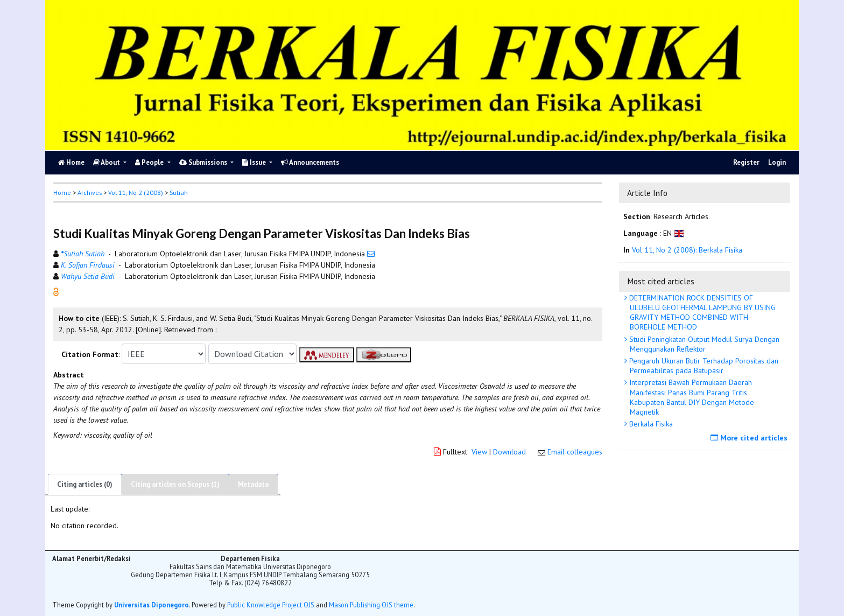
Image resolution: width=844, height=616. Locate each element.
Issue (255, 162)
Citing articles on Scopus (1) (175, 484)
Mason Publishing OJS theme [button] (371, 605)
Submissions (204, 162)
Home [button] (62, 192)
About (107, 162)
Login (777, 162)
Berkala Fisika (650, 424)
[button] (56, 291)
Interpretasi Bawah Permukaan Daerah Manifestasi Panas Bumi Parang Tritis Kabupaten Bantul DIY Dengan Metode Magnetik (691, 397)
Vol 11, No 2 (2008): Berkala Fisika (687, 250)
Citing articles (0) (85, 484)
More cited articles (750, 438)
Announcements (310, 162)
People (150, 162)
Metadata (253, 484)
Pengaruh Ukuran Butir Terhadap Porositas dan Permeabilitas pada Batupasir (703, 366)
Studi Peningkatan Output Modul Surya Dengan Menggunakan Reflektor (703, 344)
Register (746, 162)
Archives (90, 192)
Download (509, 452)
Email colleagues (575, 452)
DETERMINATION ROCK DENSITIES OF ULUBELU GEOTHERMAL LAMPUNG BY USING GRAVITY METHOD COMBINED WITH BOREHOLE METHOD (701, 313)
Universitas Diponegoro (152, 605)
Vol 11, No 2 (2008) (136, 192)
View (479, 452)
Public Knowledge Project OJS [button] (271, 605)
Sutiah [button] (179, 192)
